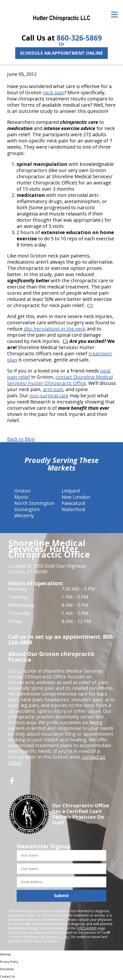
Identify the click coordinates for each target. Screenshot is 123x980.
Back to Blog (21, 439)
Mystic (21, 497)
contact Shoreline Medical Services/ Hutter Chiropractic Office (60, 380)
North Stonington (34, 503)
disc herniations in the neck (55, 329)
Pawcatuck (74, 503)
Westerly (24, 516)
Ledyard (71, 491)
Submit (61, 896)
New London (76, 497)
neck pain (54, 92)
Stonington (27, 509)
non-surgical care (49, 396)
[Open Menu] (114, 15)
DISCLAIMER (87, 928)
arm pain (53, 389)
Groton (22, 491)
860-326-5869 (79, 38)
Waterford (73, 509)
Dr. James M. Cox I (55, 937)
